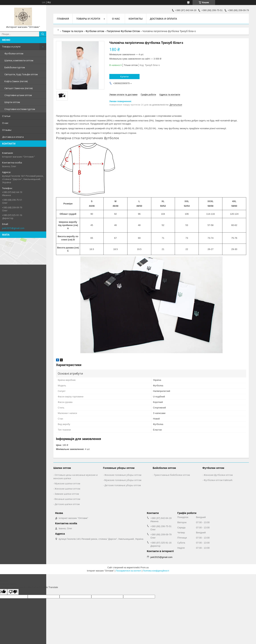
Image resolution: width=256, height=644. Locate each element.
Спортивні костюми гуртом (20, 109)
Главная (63, 19)
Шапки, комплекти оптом (19, 60)
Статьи (6, 116)
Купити (124, 76)
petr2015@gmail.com (13, 228)
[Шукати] (43, 34)
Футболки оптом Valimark (218, 480)
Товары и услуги (11, 47)
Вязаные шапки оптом (67, 499)
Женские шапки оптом (67, 489)
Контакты (135, 19)
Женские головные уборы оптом (123, 475)
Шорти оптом (12, 102)
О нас (5, 123)
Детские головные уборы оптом (123, 485)
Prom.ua (145, 568)
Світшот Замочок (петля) (18, 88)
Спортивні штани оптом (18, 95)
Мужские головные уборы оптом (123, 480)
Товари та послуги (72, 31)
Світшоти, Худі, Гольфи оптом (21, 74)
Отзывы (7, 130)
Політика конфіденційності (156, 571)
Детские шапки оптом (67, 504)
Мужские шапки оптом (67, 483)
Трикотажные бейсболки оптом (172, 475)
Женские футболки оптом (218, 475)
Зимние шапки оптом (67, 494)
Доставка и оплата (13, 137)
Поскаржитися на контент (128, 571)
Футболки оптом (14, 53)
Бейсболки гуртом (15, 67)
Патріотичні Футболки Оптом (123, 31)
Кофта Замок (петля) (16, 81)
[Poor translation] (13, 592)
